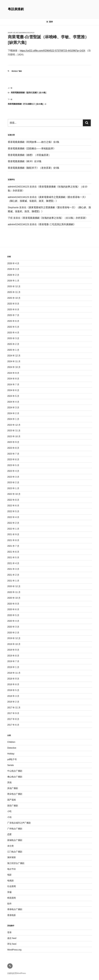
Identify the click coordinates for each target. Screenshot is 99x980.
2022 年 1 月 (13, 529)
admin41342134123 (27, 33)
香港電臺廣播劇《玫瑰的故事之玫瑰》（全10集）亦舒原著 (54, 218)
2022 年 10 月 (14, 494)
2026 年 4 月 (13, 263)
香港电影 (12, 915)
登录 (9, 932)
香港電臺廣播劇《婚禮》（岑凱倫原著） (29, 155)
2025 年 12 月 (14, 286)
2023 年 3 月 (13, 477)
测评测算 (12, 857)
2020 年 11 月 (14, 592)
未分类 (10, 846)
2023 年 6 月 (13, 459)
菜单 (50, 22)
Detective (12, 748)
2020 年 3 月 (13, 627)
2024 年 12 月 (14, 356)
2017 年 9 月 (13, 713)
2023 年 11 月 (14, 431)
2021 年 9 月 (13, 534)
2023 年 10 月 (14, 436)
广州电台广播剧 (15, 829)
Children (11, 742)
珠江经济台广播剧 (16, 863)
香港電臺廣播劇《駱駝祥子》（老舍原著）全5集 (34, 168)
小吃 (9, 811)
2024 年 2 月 (13, 413)
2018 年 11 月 (14, 673)
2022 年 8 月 (13, 500)
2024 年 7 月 (13, 384)
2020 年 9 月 (13, 604)
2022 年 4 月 (13, 517)
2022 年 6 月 (13, 506)
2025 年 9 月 (13, 304)
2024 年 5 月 (13, 396)
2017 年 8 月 (13, 719)
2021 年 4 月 (13, 563)
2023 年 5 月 (13, 465)
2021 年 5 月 (13, 557)
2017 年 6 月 (13, 725)
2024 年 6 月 (13, 390)
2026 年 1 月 (13, 281)
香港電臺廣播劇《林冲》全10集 (25, 161)
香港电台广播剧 (15, 909)
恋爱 (9, 834)
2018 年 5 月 (13, 690)
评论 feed (12, 944)
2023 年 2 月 (13, 483)
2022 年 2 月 (13, 523)
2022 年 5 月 (13, 511)
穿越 (9, 892)
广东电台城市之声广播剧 (19, 823)
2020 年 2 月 (13, 633)
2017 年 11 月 (14, 708)
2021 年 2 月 (13, 575)
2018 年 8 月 (13, 684)
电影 (9, 875)
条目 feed (12, 938)
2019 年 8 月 (13, 656)
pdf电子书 (12, 759)
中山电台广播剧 (15, 771)
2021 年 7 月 (13, 546)
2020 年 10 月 (14, 598)
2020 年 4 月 (13, 621)
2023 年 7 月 (13, 454)
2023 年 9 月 (13, 442)
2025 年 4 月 (13, 333)
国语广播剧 (13, 806)
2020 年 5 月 (13, 615)
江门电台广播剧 (15, 852)
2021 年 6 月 (13, 552)
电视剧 (10, 881)
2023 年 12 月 (14, 425)
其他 (9, 782)
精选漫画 (12, 898)
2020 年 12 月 (14, 586)
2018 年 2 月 (13, 702)
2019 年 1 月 (13, 667)
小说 (9, 817)
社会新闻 (12, 886)
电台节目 (12, 869)
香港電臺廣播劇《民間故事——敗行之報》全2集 (34, 142)
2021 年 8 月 (13, 540)
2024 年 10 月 (14, 367)
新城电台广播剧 (15, 840)
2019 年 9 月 (13, 650)
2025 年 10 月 (14, 298)
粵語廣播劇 (16, 9)
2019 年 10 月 (14, 644)
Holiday (11, 754)
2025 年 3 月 (13, 338)
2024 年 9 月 (13, 373)
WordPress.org (14, 950)
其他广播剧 (13, 788)
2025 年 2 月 (13, 344)
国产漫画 (12, 800)
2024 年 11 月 (14, 361)
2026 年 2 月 (13, 275)
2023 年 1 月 (13, 488)
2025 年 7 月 (13, 315)
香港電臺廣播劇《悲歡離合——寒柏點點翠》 (32, 148)
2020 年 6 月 (13, 609)
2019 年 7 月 (13, 661)
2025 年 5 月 (13, 327)
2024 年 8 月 (13, 379)
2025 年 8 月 (13, 310)
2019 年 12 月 (14, 638)
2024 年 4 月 (13, 402)
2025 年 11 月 (14, 292)
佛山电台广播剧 (15, 777)
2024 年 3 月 (13, 408)
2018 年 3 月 (13, 696)
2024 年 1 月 (13, 419)
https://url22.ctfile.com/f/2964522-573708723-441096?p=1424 (52, 51)
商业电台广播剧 (17, 71)
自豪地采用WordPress (17, 973)
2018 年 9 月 (13, 679)
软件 (9, 904)
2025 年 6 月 (13, 321)
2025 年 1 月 (13, 350)
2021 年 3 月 (13, 569)
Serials (11, 765)
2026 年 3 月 (13, 269)
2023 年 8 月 (13, 448)
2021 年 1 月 (13, 581)
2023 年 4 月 (13, 471)
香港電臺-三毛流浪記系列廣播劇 (56, 224)
